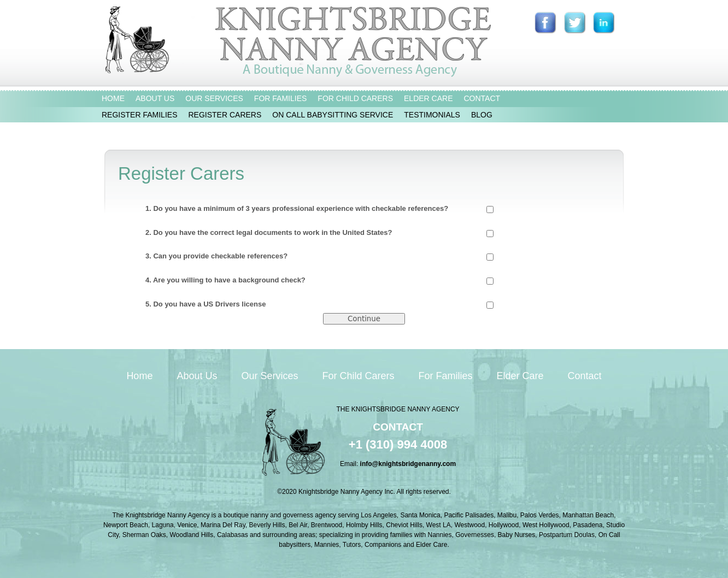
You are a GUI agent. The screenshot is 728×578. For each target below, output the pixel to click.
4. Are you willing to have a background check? (319, 280)
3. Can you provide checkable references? (319, 256)
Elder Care (520, 376)
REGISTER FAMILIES (139, 115)
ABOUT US (155, 98)
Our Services (269, 376)
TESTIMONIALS (432, 115)
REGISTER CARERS (225, 115)
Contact (585, 376)
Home (139, 376)
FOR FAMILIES (280, 98)
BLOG (482, 115)
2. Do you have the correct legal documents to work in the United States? (319, 233)
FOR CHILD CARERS (355, 98)
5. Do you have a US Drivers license (319, 304)
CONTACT (482, 98)
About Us (197, 376)
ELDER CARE (428, 98)
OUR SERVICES (214, 98)
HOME (113, 98)
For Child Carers (358, 376)
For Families (446, 376)
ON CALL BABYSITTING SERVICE (333, 115)
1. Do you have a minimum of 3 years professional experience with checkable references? (319, 209)
